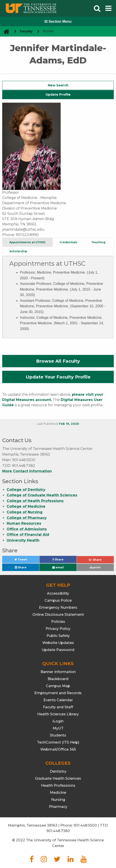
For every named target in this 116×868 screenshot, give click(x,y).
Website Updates (58, 643)
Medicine (58, 793)
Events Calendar (58, 700)
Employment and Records (58, 693)
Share (65, 561)
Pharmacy (58, 807)
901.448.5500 (85, 825)
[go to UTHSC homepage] (5, 31)
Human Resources (24, 523)
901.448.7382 (58, 831)
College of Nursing (25, 512)
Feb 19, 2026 (69, 424)
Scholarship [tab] (18, 251)
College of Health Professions (35, 501)
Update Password (58, 650)
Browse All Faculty (58, 361)
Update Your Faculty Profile (58, 377)
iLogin (58, 721)
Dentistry (58, 771)
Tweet (26, 561)
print (95, 567)
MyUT (58, 728)
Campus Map (58, 686)
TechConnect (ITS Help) (58, 742)
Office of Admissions (27, 529)
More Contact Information (27, 471)
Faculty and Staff (58, 707)
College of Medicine (26, 506)
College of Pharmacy (27, 518)
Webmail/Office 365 (58, 749)
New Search (58, 85)
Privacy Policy (58, 629)
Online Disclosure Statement (58, 615)
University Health (23, 540)
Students (58, 735)
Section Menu (58, 21)
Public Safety (58, 636)
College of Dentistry (26, 490)
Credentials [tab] (68, 242)
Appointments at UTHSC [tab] (27, 242)
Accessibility (58, 593)
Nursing (58, 800)
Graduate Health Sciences (58, 778)
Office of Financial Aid (28, 535)
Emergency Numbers (58, 607)
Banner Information (58, 672)
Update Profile (58, 95)
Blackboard (58, 679)
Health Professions (58, 785)
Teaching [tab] (98, 242)
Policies (58, 622)
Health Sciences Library (58, 714)
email (58, 567)
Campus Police (58, 600)
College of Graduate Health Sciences (42, 495)
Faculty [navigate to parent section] (26, 31)
